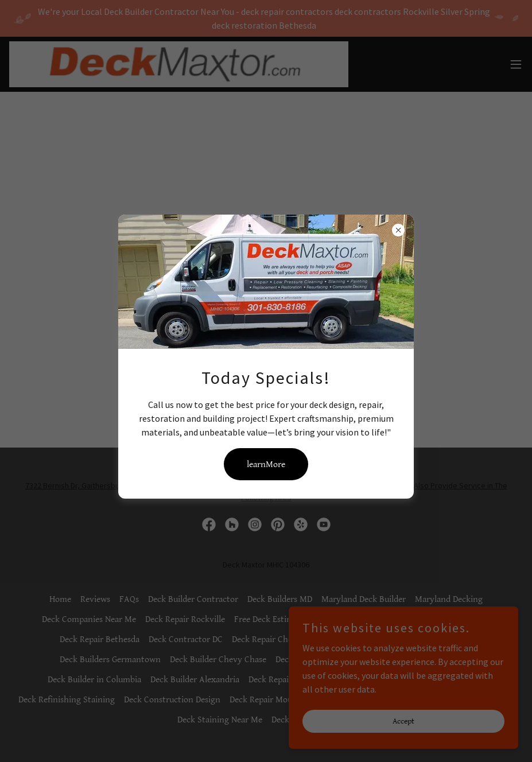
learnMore (266, 464)
